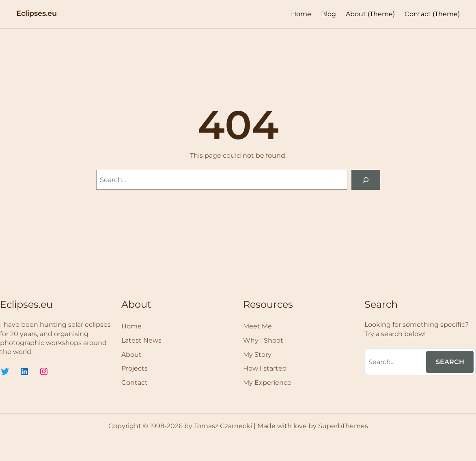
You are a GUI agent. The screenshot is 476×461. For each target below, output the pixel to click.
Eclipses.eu (37, 13)
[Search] (366, 180)
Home (301, 14)
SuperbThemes (343, 426)
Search (450, 362)
